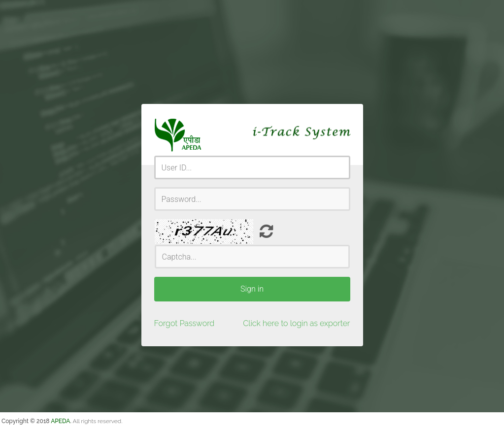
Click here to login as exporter (296, 323)
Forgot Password (185, 323)
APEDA (60, 421)
